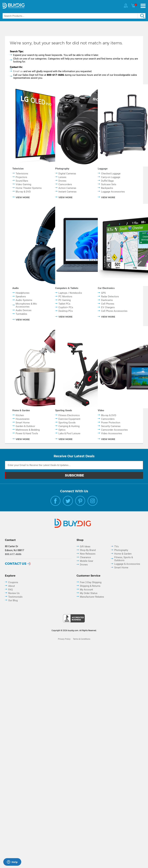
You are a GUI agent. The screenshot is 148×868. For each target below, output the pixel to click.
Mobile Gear (87, 561)
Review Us (14, 593)
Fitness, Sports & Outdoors (124, 559)
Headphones (23, 293)
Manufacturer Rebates (92, 597)
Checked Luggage (111, 174)
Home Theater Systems (29, 188)
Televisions (22, 174)
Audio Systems (24, 300)
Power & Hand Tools (27, 433)
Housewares (23, 419)
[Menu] (143, 6)
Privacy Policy (64, 639)
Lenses (62, 177)
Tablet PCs (64, 304)
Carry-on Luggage (111, 177)
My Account (86, 590)
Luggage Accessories (113, 192)
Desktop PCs (66, 311)
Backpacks (107, 188)
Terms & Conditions (82, 639)
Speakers (21, 297)
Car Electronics (106, 288)
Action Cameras (67, 188)
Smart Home (23, 423)
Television (18, 169)
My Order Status (89, 593)
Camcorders (65, 184)
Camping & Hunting (69, 426)
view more (23, 197)
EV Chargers (108, 307)
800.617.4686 (13, 554)
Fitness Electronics (69, 415)
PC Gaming (65, 300)
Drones (62, 181)
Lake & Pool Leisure (69, 433)
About (12, 586)
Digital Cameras (67, 174)
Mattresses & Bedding (28, 430)
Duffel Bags (107, 181)
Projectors (21, 177)
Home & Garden (21, 410)
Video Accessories (112, 433)
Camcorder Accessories (114, 430)
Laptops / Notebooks (70, 293)
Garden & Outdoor (25, 426)
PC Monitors (65, 297)
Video (101, 410)
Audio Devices (24, 310)
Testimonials (15, 597)
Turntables (21, 314)
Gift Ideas (85, 547)
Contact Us (16, 564)
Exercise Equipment (69, 419)
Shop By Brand (88, 550)
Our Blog (13, 600)
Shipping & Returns (90, 586)
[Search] (74, 16)
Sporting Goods (64, 410)
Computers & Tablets (67, 288)
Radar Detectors (110, 297)
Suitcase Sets (109, 184)
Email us (18, 71)
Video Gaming (23, 184)
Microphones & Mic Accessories (26, 305)
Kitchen (20, 415)
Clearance (85, 557)
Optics (62, 430)
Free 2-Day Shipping (91, 582)
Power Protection (111, 423)
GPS (103, 293)
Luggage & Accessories (127, 564)
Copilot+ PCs (66, 307)
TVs (116, 547)
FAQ (10, 590)
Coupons (13, 582)
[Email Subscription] (74, 465)
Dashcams (107, 300)
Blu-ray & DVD (23, 192)
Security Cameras (111, 426)
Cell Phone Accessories (114, 311)
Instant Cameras (67, 192)
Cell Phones (108, 304)
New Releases (88, 554)
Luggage (103, 169)
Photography (62, 169)
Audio (15, 288)
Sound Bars (22, 181)
